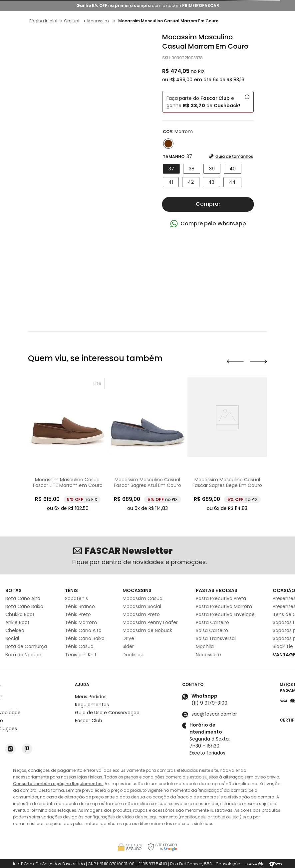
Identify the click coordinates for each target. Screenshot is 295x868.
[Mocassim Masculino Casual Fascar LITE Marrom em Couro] (124, 445)
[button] (168, 144)
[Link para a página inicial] (43, 21)
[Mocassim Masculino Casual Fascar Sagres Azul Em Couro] (204, 445)
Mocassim (98, 21)
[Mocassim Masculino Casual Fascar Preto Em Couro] (44, 445)
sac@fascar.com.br (214, 714)
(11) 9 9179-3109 (209, 703)
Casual (72, 21)
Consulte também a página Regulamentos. (58, 784)
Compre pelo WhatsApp (213, 223)
